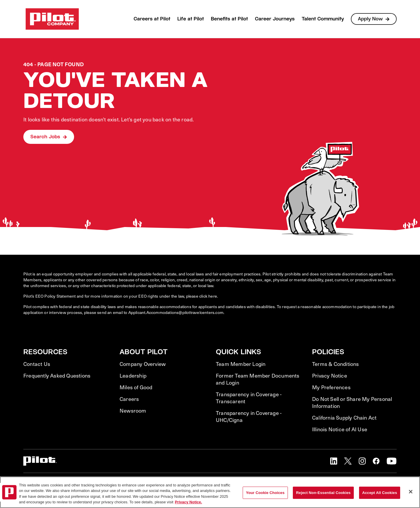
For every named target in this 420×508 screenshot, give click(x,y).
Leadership (133, 376)
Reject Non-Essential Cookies (323, 493)
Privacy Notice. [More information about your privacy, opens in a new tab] (188, 502)
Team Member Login (241, 364)
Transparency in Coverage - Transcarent (249, 398)
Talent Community (323, 19)
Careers (129, 399)
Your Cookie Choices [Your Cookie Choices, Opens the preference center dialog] (265, 493)
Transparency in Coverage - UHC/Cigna (249, 416)
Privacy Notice (330, 376)
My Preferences (331, 387)
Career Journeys (275, 19)
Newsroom (133, 411)
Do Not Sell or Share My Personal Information (352, 402)
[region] (210, 492)
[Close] (411, 492)
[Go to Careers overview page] (52, 19)
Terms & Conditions (336, 364)
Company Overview (143, 364)
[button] (334, 461)
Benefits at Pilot (229, 19)
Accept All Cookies (380, 493)
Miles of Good (136, 387)
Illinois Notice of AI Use (340, 429)
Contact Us (37, 364)
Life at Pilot (191, 19)
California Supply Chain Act (344, 418)
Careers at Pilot (152, 19)
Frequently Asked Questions (57, 376)
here (213, 296)
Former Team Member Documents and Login (258, 379)
